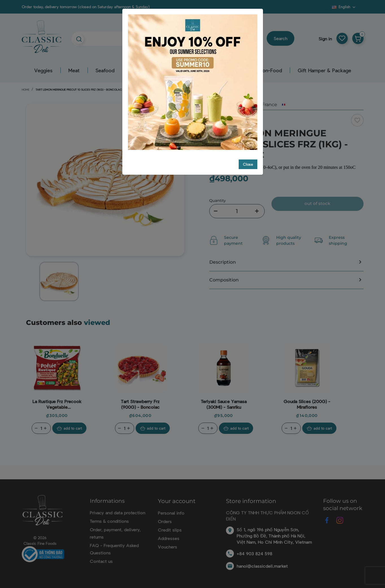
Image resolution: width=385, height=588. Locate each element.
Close (248, 164)
